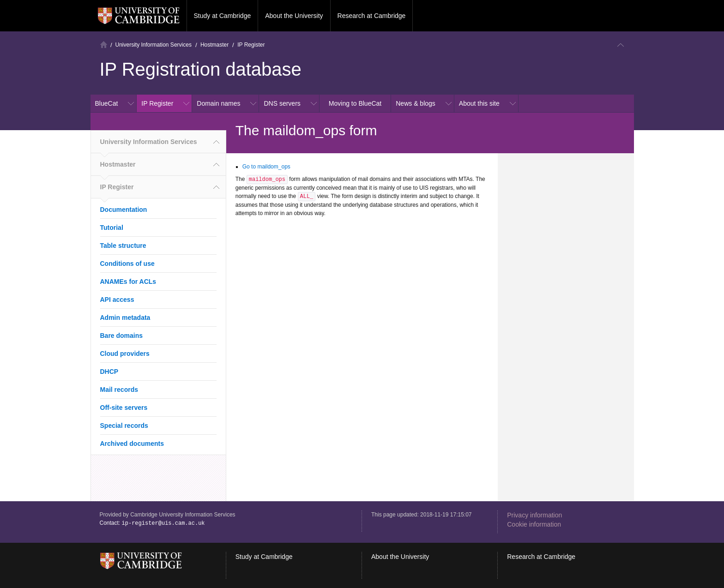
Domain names (218, 103)
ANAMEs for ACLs (128, 282)
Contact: (152, 523)
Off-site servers (124, 408)
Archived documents (132, 444)
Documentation (124, 210)
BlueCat (107, 103)
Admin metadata (125, 318)
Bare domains (122, 336)
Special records (124, 426)
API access (117, 300)
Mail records (119, 390)
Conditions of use (127, 264)
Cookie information (534, 524)
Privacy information (534, 515)
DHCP (109, 372)
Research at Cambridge (372, 16)
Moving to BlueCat (355, 103)
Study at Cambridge (223, 16)
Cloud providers (125, 354)
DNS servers (282, 103)
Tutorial (112, 228)
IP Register (251, 45)
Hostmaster (214, 45)
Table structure (123, 246)
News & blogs (416, 103)
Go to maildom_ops (266, 167)
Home (104, 45)
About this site (479, 103)
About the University (294, 16)
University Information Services (154, 45)
